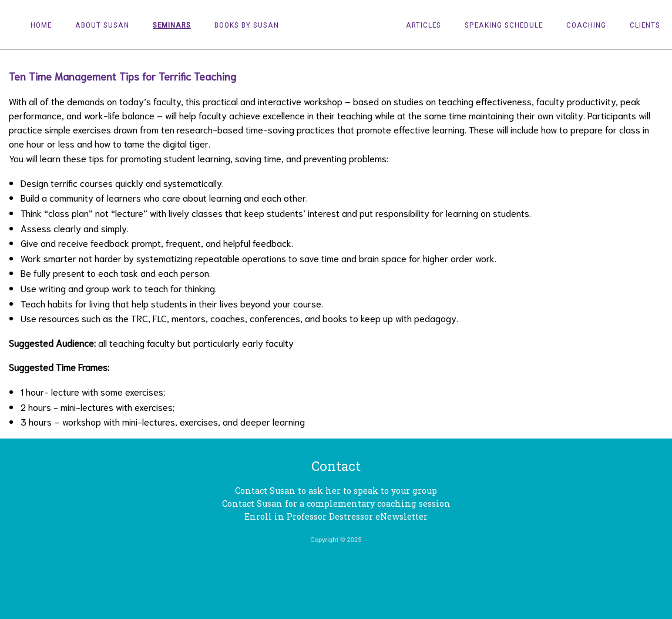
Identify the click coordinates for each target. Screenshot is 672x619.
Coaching (586, 25)
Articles (424, 25)
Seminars (172, 25)
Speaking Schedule (504, 25)
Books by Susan (247, 25)
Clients (645, 25)
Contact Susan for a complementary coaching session (336, 503)
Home (41, 25)
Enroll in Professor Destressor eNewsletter (336, 516)
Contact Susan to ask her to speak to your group (336, 491)
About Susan (102, 25)
